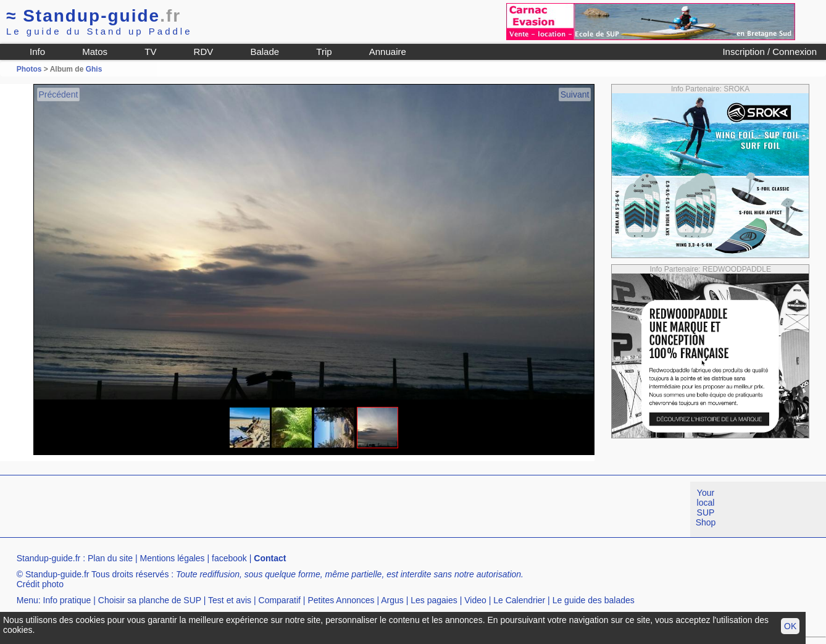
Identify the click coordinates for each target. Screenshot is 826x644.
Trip (324, 52)
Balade (265, 52)
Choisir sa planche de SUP (150, 600)
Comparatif (280, 600)
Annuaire (388, 52)
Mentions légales (173, 558)
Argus (392, 600)
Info (37, 52)
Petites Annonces (341, 600)
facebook (229, 558)
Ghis (94, 69)
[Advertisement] (225, 509)
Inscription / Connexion (770, 52)
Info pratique (67, 600)
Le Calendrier (519, 600)
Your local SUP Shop (706, 508)
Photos (29, 69)
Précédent (59, 94)
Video (475, 600)
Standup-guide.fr (49, 558)
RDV (204, 52)
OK (790, 626)
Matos (95, 52)
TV (150, 52)
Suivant (575, 94)
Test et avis (230, 600)
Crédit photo (40, 584)
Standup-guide (94, 16)
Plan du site (110, 558)
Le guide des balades (594, 600)
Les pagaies (434, 600)
